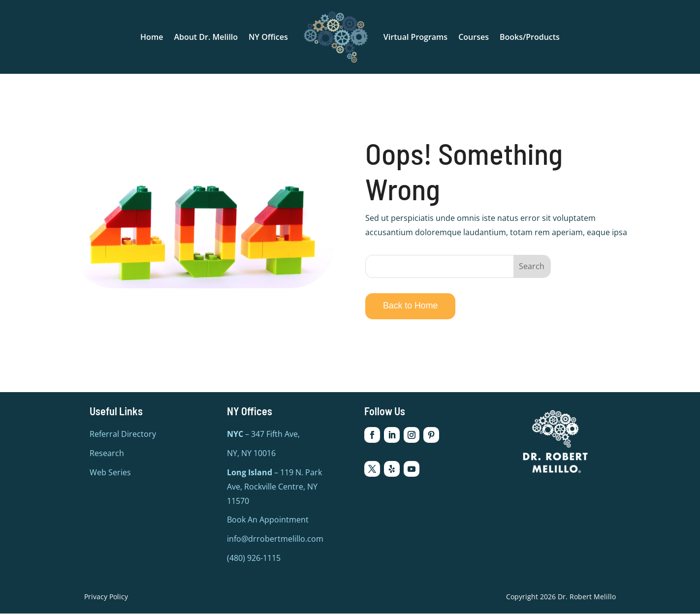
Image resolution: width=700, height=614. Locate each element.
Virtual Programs (415, 37)
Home (152, 37)
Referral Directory (123, 434)
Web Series (110, 473)
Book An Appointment (268, 520)
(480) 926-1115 (254, 558)
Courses (474, 37)
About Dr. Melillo (206, 37)
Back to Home (411, 306)
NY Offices (268, 37)
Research (107, 454)
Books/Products (530, 37)
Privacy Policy (106, 597)
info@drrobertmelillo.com (275, 539)
